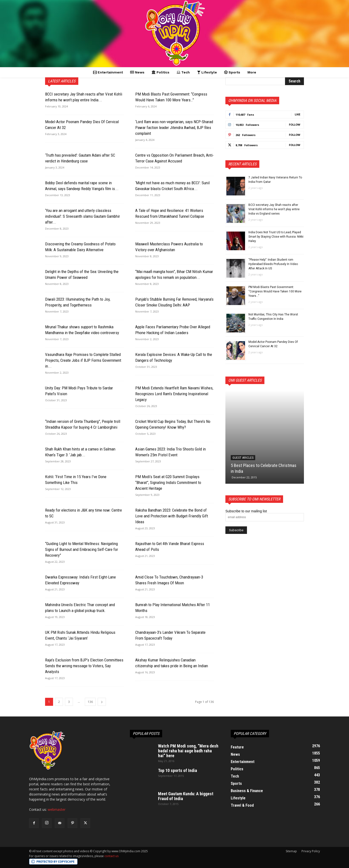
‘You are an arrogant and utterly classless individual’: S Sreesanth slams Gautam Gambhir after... (83, 216)
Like (297, 114)
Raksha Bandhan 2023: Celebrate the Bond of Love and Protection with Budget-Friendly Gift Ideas (172, 516)
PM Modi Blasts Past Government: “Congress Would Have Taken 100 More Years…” (275, 291)
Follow (295, 125)
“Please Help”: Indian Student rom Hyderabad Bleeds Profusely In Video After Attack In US (273, 264)
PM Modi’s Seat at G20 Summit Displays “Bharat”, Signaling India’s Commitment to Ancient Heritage (168, 482)
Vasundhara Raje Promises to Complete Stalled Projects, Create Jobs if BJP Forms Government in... (83, 360)
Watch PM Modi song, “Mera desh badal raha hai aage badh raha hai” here (188, 751)
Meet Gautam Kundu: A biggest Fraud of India (186, 796)
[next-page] (102, 702)
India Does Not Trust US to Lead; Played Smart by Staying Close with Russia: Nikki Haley (276, 237)
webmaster (57, 809)
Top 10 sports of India (178, 770)
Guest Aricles (243, 458)
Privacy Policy (311, 851)
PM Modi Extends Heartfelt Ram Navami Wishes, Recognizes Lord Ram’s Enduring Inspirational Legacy (174, 394)
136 (90, 702)
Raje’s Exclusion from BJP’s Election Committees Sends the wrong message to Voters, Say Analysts (84, 666)
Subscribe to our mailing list (246, 511)
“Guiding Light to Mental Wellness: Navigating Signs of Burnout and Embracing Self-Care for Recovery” (82, 549)
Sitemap (291, 851)
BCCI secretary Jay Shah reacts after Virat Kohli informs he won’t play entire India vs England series (274, 209)
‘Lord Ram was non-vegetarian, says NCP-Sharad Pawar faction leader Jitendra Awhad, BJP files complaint (174, 128)
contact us (111, 856)
